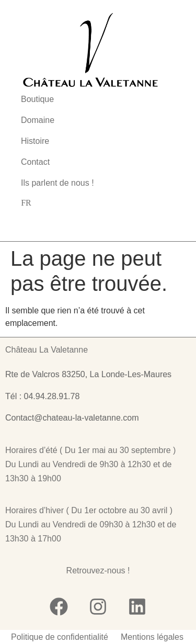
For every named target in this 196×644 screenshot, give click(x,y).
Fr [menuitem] (26, 203)
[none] (26, 203)
